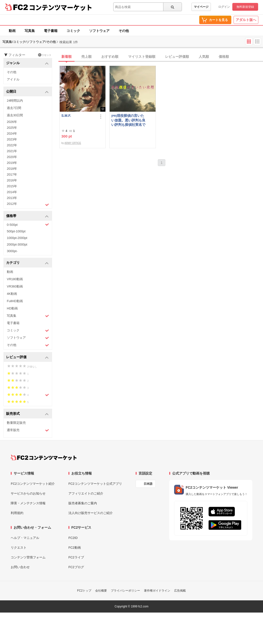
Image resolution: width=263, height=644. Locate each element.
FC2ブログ (76, 567)
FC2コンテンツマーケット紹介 (33, 484)
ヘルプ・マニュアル (25, 538)
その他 (124, 31)
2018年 (12, 169)
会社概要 (101, 591)
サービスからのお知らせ (28, 493)
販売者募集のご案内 (83, 503)
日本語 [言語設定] (148, 484)
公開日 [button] (27, 92)
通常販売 (28, 430)
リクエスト (19, 548)
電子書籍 (51, 31)
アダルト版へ (246, 20)
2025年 (12, 128)
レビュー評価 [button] (27, 357)
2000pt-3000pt (17, 244)
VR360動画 (15, 286)
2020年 (12, 157)
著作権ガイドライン (157, 591)
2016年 (12, 180)
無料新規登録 (245, 7)
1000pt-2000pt (17, 238)
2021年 (12, 151)
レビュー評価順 (177, 57)
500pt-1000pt (16, 231)
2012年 (28, 204)
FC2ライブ (76, 557)
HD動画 (12, 308)
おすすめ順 (110, 57)
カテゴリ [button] (27, 263)
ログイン (224, 7)
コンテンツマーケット (61, 7)
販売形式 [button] (27, 414)
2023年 (12, 139)
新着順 (66, 57)
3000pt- (12, 251)
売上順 (86, 57)
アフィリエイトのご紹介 (86, 493)
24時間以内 (15, 101)
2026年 (12, 122)
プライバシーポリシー (125, 591)
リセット (45, 55)
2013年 (12, 198)
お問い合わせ (20, 567)
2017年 (12, 174)
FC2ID (73, 538)
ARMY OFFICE (73, 143)
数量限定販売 (16, 423)
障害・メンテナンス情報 (28, 503)
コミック (73, 31)
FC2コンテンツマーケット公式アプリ (95, 484)
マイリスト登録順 (142, 57)
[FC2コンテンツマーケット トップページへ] (44, 457)
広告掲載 (180, 591)
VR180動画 (15, 279)
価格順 (224, 57)
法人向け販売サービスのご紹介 (91, 513)
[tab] (161, 57)
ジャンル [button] (27, 63)
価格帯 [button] (27, 216)
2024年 (12, 134)
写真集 (30, 31)
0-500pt (28, 225)
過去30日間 (15, 115)
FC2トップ (84, 591)
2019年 (12, 163)
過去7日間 (14, 108)
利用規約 (17, 513)
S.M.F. (66, 116)
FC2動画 (75, 548)
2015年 (12, 186)
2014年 (12, 192)
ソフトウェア (99, 31)
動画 (12, 31)
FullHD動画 (15, 301)
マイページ (201, 7)
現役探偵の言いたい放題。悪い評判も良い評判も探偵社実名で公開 (128, 120)
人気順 (204, 57)
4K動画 (12, 294)
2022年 (12, 145)
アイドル (13, 79)
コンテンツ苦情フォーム (28, 557)
